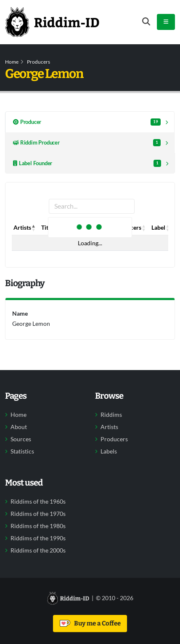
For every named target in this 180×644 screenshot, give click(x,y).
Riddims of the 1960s (38, 502)
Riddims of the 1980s (38, 526)
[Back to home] (52, 22)
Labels (109, 451)
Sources (21, 439)
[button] (34, 228)
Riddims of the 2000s (38, 550)
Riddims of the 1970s (38, 514)
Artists (109, 427)
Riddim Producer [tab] (87, 143)
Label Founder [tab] (87, 163)
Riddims (111, 415)
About (19, 427)
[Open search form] (146, 22)
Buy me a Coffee (90, 623)
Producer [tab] (87, 122)
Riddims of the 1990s (38, 538)
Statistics (22, 451)
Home (12, 62)
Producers (38, 62)
